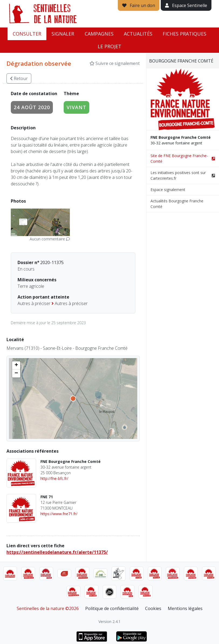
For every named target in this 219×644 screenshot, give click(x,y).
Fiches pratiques (184, 34)
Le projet (109, 46)
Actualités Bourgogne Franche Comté (177, 204)
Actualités (138, 34)
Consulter (27, 34)
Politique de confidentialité (112, 608)
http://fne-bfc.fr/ (54, 478)
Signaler (63, 34)
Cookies (153, 608)
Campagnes (99, 34)
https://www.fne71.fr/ (59, 514)
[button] (16, 365)
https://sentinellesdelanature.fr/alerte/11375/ (57, 552)
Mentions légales (185, 608)
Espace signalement (168, 190)
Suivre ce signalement (115, 63)
